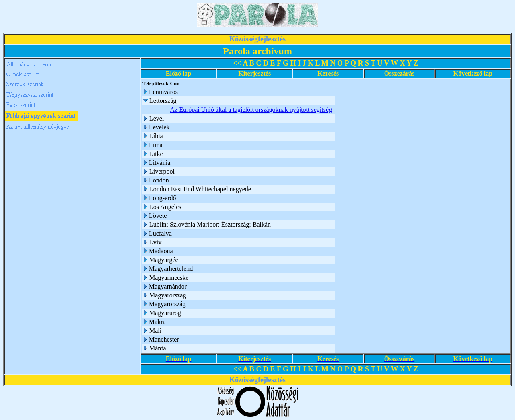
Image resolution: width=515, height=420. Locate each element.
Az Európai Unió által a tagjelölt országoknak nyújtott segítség (251, 110)
